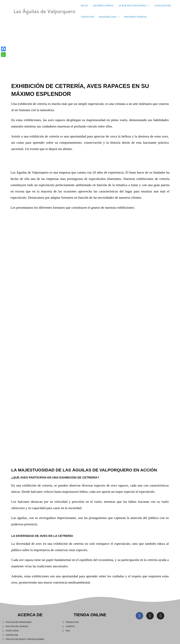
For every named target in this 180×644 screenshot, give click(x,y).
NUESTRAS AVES (108, 17)
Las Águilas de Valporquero (44, 11)
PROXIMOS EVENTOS (134, 17)
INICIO (84, 6)
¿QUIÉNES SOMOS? (102, 6)
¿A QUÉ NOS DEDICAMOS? (132, 6)
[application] (146, 6)
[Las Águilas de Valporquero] (7, 11)
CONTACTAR (87, 17)
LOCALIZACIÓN (160, 6)
